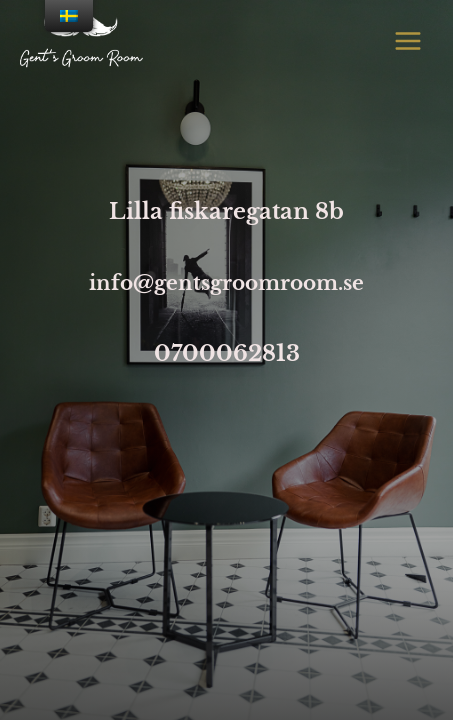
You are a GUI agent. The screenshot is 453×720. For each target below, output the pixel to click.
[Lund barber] (81, 41)
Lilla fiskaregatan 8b (226, 211)
